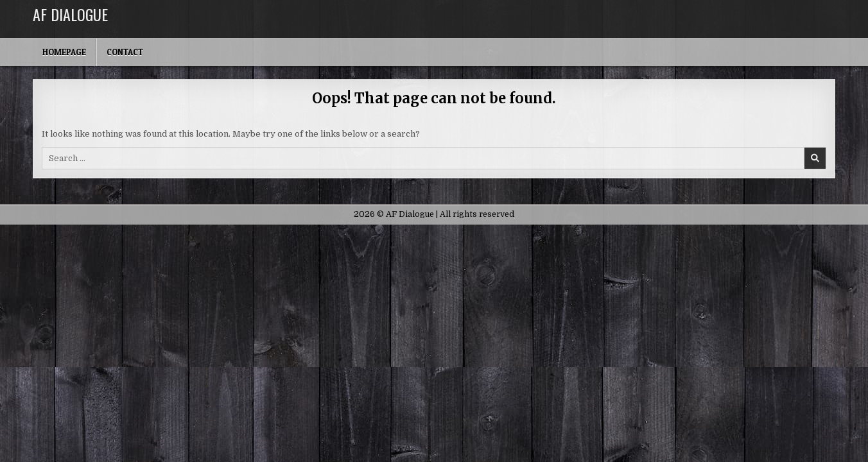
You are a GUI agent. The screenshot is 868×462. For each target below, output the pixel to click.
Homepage (64, 52)
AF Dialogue (70, 14)
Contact (125, 52)
